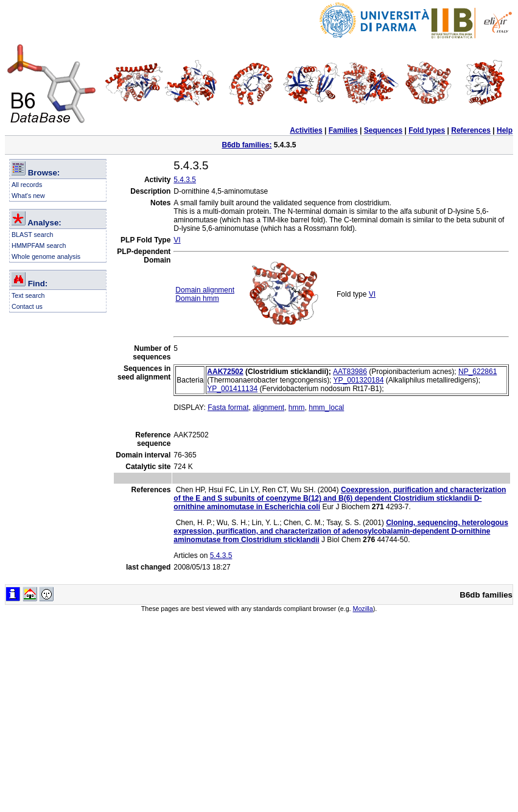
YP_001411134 (232, 389)
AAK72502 (225, 372)
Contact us (27, 306)
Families (343, 130)
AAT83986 (350, 372)
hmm (297, 408)
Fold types (427, 130)
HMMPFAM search (39, 245)
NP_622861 (478, 372)
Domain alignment (205, 290)
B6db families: (247, 145)
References (471, 130)
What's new (28, 196)
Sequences (383, 130)
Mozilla (363, 609)
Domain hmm (197, 298)
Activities (306, 130)
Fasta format (228, 408)
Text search (28, 295)
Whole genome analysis (46, 256)
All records (27, 185)
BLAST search (33, 235)
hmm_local (326, 408)
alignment (268, 408)
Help (505, 130)
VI (177, 240)
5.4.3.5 (185, 180)
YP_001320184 (359, 380)
